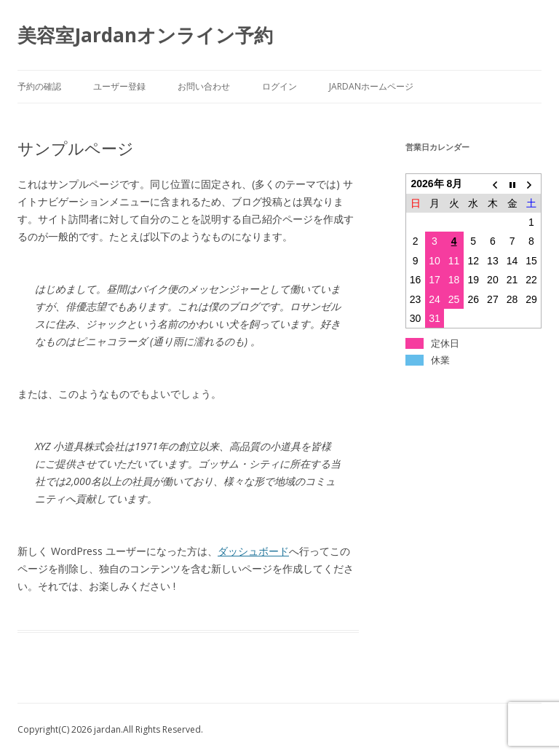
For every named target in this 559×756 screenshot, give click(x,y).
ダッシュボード (253, 551)
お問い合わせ (204, 86)
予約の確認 (39, 86)
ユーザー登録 (119, 86)
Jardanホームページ (371, 86)
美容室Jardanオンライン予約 (145, 35)
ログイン (279, 86)
